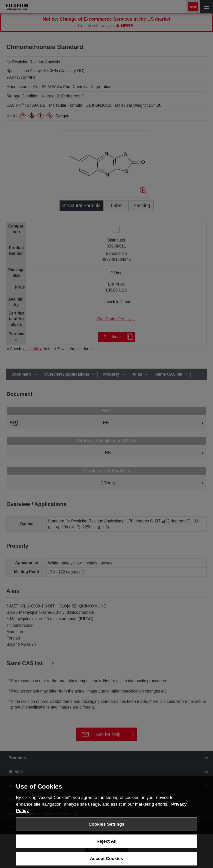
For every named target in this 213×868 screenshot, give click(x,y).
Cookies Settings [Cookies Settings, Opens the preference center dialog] (107, 827)
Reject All (106, 844)
